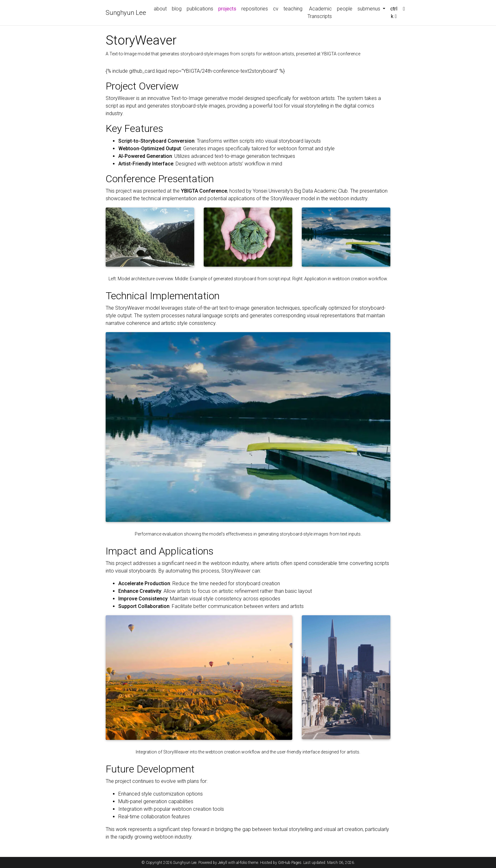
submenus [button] (369, 9)
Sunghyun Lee (126, 13)
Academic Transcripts (320, 12)
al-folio (242, 863)
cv (276, 9)
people (345, 9)
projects (229, 8)
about (160, 9)
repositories (255, 9)
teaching (293, 9)
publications (200, 9)
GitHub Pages (290, 863)
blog (177, 9)
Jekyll (223, 863)
